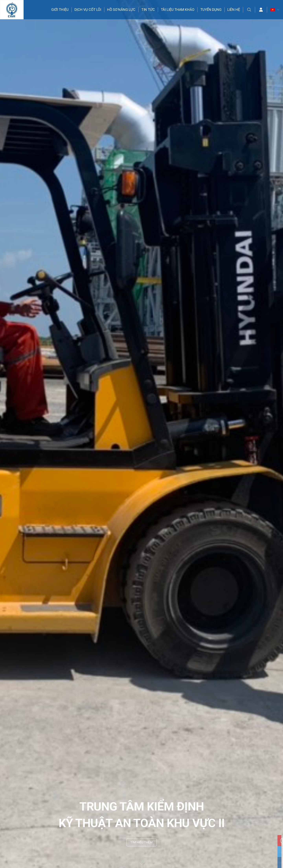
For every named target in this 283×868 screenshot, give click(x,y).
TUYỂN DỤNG (211, 10)
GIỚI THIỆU (60, 10)
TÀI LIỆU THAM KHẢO (178, 10)
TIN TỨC (148, 10)
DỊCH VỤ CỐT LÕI (88, 10)
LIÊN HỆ (234, 10)
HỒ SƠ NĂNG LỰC (121, 10)
